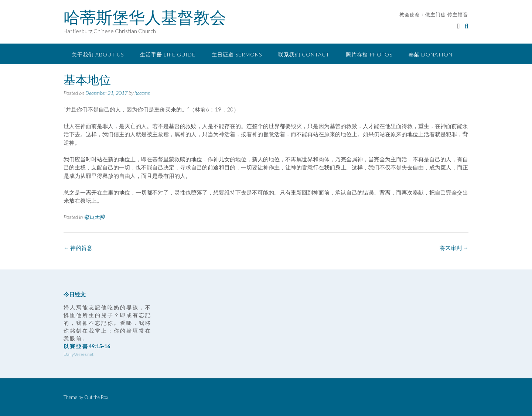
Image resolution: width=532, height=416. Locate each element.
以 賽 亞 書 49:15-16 (87, 346)
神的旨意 (78, 248)
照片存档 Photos (369, 54)
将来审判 (454, 248)
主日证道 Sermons (237, 54)
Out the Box (96, 397)
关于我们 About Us (98, 54)
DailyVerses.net (79, 354)
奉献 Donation (431, 54)
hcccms (142, 93)
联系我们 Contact (304, 54)
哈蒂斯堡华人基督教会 (145, 17)
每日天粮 (94, 217)
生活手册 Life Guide (168, 54)
